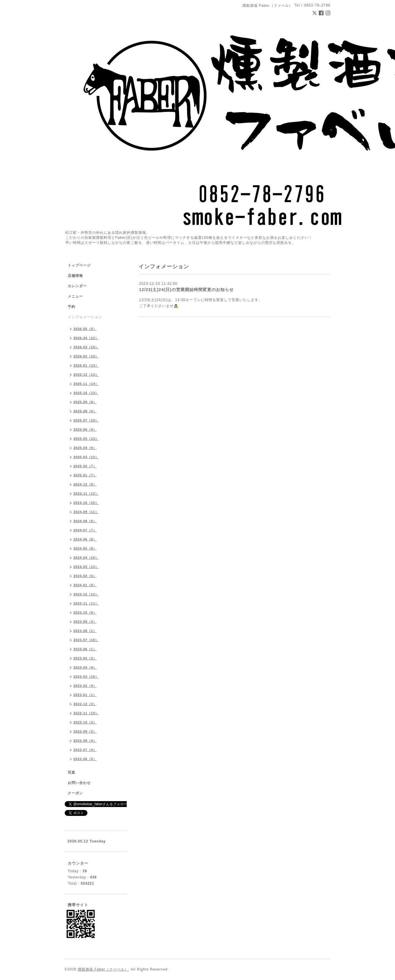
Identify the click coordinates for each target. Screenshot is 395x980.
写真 (71, 772)
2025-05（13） (86, 439)
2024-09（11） (86, 512)
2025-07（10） (86, 420)
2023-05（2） (85, 658)
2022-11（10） (86, 713)
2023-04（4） (85, 667)
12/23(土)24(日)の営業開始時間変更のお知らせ (186, 290)
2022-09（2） (85, 731)
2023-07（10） (86, 640)
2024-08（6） (85, 521)
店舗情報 (75, 276)
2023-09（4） (85, 622)
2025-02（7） (85, 466)
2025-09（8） (85, 402)
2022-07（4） (85, 750)
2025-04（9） (85, 448)
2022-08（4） (85, 741)
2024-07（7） (85, 530)
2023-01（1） (85, 695)
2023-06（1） (85, 649)
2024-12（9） (85, 484)
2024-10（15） (86, 503)
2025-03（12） (86, 457)
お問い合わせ (79, 783)
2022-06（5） (85, 759)
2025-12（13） (86, 375)
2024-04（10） (86, 558)
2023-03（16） (86, 677)
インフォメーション (85, 317)
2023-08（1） (85, 631)
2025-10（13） (86, 393)
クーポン (75, 793)
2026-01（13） (86, 365)
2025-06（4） (85, 429)
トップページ (79, 265)
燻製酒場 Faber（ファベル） (103, 969)
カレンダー (77, 286)
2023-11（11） (86, 603)
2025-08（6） (85, 411)
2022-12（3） (85, 704)
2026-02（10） (86, 356)
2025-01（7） (85, 475)
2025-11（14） (86, 384)
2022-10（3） (85, 722)
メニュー (75, 296)
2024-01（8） (85, 585)
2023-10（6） (85, 612)
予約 (71, 307)
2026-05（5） (85, 329)
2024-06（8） (85, 539)
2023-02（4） (85, 686)
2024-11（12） (86, 494)
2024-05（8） (85, 548)
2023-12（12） (86, 594)
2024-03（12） (86, 567)
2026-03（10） (86, 347)
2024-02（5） (85, 576)
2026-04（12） (86, 338)
